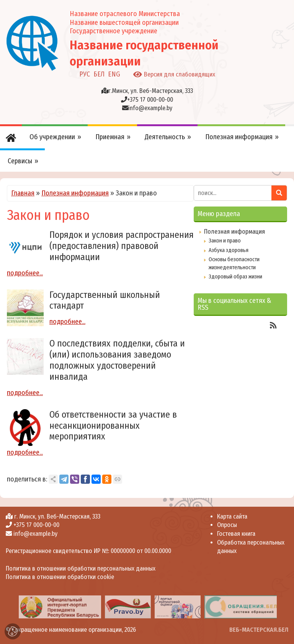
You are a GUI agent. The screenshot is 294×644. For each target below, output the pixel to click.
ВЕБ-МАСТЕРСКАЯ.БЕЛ (259, 630)
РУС (85, 74)
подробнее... (25, 273)
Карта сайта (232, 516)
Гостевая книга (236, 534)
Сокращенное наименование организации (67, 630)
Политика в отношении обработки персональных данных (81, 568)
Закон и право (225, 241)
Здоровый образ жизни (235, 276)
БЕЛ (99, 74)
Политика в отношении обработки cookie (60, 577)
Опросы (227, 525)
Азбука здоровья (229, 250)
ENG (114, 74)
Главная (23, 193)
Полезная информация (75, 193)
